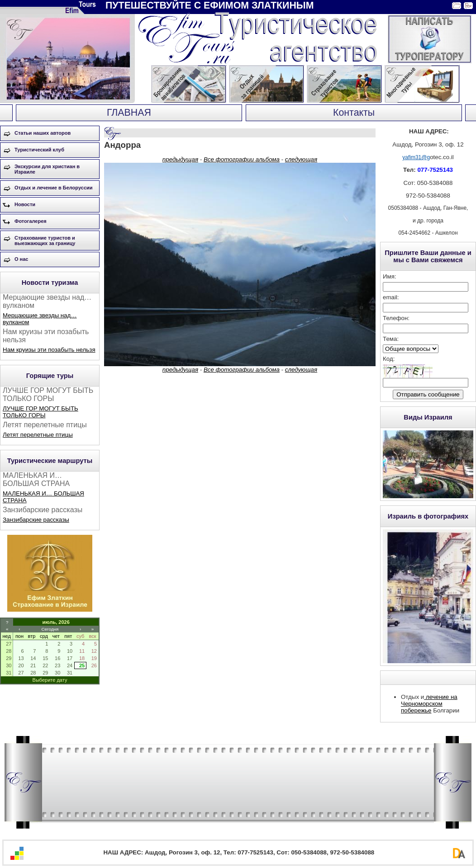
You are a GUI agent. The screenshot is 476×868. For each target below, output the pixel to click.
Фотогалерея (31, 221)
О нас (21, 259)
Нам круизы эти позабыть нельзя (49, 350)
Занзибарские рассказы (36, 520)
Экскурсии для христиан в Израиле (47, 169)
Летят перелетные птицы (38, 435)
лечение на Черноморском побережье (429, 704)
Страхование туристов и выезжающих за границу (45, 241)
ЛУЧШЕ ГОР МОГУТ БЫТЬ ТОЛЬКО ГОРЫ (40, 412)
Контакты (354, 113)
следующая (301, 159)
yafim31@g (416, 157)
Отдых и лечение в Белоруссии (54, 188)
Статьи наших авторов (43, 133)
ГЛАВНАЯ (129, 113)
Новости (25, 204)
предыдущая (180, 159)
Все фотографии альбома (242, 159)
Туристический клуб (39, 150)
